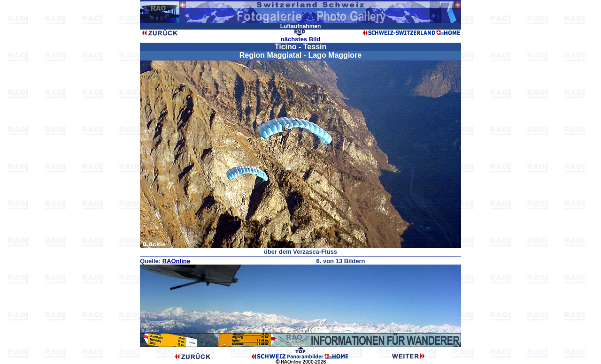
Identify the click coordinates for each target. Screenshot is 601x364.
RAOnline (176, 261)
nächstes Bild (301, 39)
